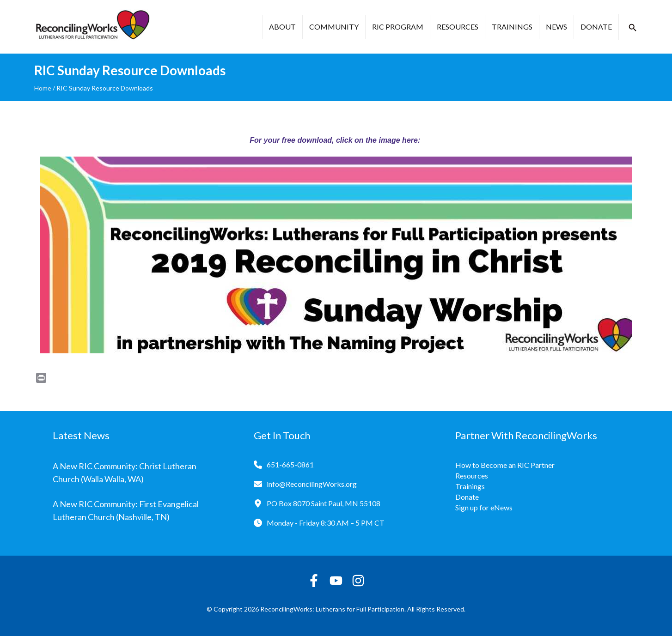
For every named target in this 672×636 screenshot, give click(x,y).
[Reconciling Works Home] (92, 27)
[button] (633, 28)
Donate (596, 27)
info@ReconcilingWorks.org (312, 484)
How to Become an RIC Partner (505, 465)
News (556, 27)
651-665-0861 (290, 464)
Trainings (512, 27)
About (282, 27)
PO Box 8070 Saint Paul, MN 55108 (324, 503)
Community (334, 27)
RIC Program (398, 27)
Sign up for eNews (484, 507)
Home (43, 88)
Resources (458, 27)
